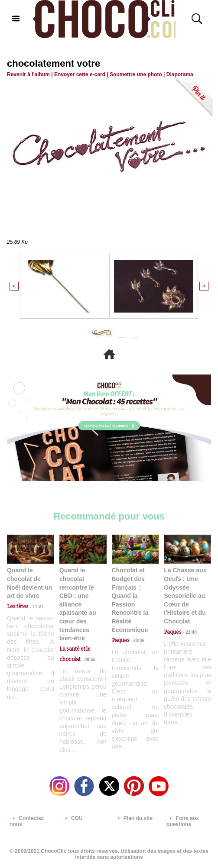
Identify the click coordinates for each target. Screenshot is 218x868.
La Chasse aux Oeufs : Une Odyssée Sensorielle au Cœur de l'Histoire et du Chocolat (185, 596)
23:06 (137, 641)
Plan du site (134, 818)
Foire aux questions (183, 821)
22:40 (189, 632)
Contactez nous (27, 821)
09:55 (88, 660)
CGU (72, 818)
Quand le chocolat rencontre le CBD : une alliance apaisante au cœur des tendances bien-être (78, 604)
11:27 (36, 607)
